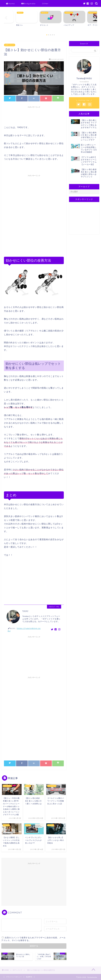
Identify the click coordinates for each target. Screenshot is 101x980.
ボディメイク (10, 45)
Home (10, 4)
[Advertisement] (52, 115)
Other (45, 4)
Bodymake (28, 4)
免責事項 (29, 977)
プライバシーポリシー (14, 977)
